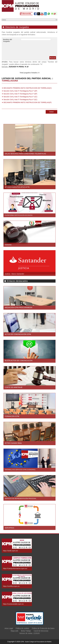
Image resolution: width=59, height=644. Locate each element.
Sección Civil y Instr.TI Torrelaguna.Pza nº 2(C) (20, 100)
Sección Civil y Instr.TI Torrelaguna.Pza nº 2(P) (20, 94)
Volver (52, 112)
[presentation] (38, 49)
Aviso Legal (9, 628)
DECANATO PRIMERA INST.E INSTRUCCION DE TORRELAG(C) (28, 88)
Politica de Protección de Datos (43, 628)
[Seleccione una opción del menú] (29, 20)
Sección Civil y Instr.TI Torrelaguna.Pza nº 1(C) (20, 97)
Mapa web (14, 631)
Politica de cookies (22, 628)
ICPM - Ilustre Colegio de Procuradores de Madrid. (36, 642)
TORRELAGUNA (10, 81)
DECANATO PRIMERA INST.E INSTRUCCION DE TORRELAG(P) (27, 102)
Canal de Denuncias (41, 631)
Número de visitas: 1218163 (29, 633)
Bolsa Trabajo (26, 631)
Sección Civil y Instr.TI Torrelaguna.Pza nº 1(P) (20, 91)
